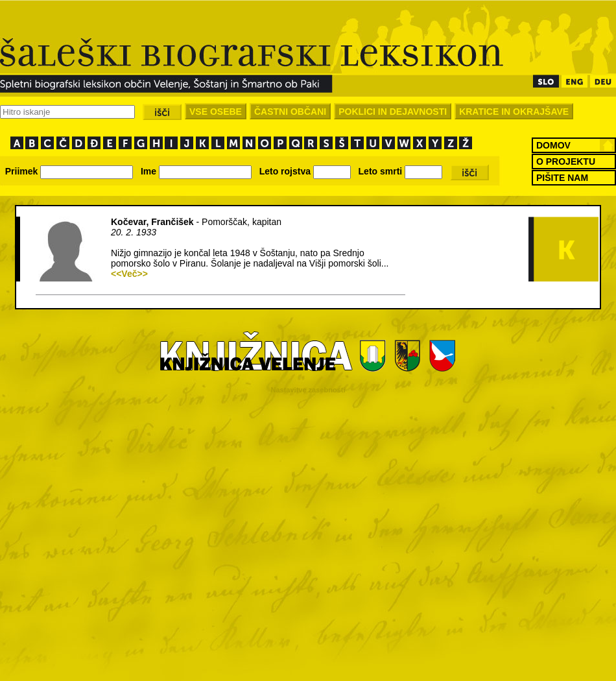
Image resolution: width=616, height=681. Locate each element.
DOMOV (553, 145)
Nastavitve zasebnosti (308, 390)
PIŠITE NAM (562, 178)
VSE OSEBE (216, 112)
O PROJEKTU (566, 161)
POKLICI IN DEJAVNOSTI (393, 112)
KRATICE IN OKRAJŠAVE (514, 112)
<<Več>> (129, 274)
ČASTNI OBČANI (290, 112)
